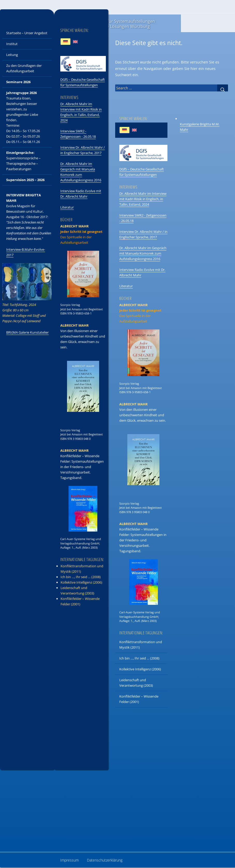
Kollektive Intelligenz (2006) (140, 669)
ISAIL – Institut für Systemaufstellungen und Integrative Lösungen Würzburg (117, 24)
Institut (12, 44)
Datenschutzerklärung (105, 860)
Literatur (126, 286)
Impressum (69, 860)
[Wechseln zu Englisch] (134, 130)
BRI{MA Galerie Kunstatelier (27, 332)
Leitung (12, 55)
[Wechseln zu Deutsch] (124, 130)
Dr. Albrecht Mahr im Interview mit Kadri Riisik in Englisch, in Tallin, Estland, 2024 (143, 199)
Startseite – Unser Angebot (27, 33)
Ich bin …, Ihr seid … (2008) (139, 658)
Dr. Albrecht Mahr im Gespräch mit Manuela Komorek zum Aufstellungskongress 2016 (143, 253)
